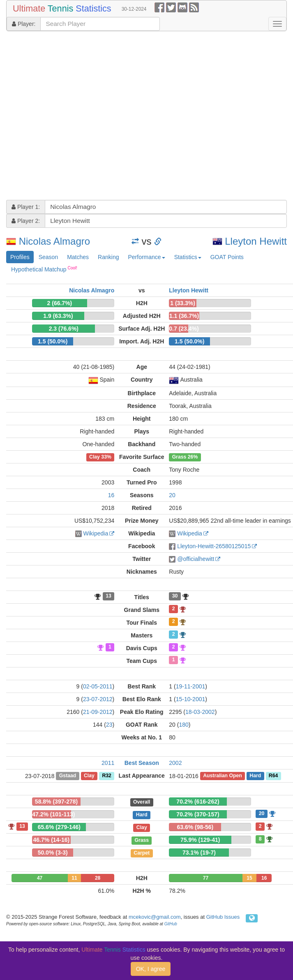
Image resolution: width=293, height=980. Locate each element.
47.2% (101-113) (53, 814)
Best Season (142, 763)
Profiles (20, 257)
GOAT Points (227, 257)
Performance (146, 257)
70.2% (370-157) (198, 814)
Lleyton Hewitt (256, 241)
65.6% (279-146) (59, 827)
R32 (106, 776)
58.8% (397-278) (56, 802)
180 (183, 725)
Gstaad (68, 776)
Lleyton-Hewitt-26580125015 (214, 546)
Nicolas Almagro (54, 241)
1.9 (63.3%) (58, 316)
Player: (24, 24)
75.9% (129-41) (200, 840)
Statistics (188, 257)
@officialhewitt (196, 559)
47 (40, 878)
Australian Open (223, 776)
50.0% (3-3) (53, 853)
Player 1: (26, 207)
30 (175, 596)
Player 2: (26, 221)
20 (172, 495)
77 (206, 878)
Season (48, 257)
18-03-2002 (200, 712)
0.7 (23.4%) (184, 329)
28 (98, 878)
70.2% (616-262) (198, 802)
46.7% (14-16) (52, 840)
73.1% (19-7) (199, 853)
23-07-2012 (98, 699)
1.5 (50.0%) (53, 341)
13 (108, 596)
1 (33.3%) (183, 303)
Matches (78, 257)
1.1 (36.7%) (184, 316)
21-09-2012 (98, 712)
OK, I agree (151, 969)
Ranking (108, 257)
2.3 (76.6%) (64, 329)
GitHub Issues (223, 917)
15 (249, 878)
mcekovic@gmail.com (155, 917)
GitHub (171, 924)
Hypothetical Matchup (44, 269)
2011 (108, 763)
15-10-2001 (191, 699)
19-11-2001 (191, 686)
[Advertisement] (77, 117)
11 (74, 878)
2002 (175, 763)
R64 (273, 776)
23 (109, 725)
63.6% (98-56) (195, 827)
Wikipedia (96, 533)
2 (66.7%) (60, 303)
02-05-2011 (98, 686)
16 (111, 495)
